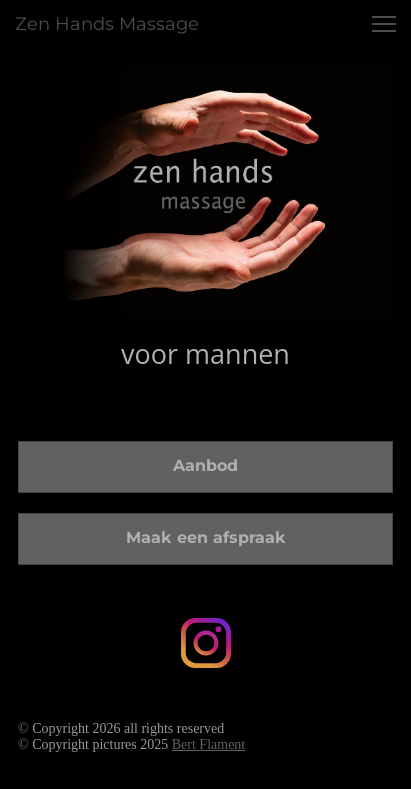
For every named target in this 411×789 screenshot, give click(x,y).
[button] (384, 24)
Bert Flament (209, 744)
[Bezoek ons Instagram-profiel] (206, 643)
